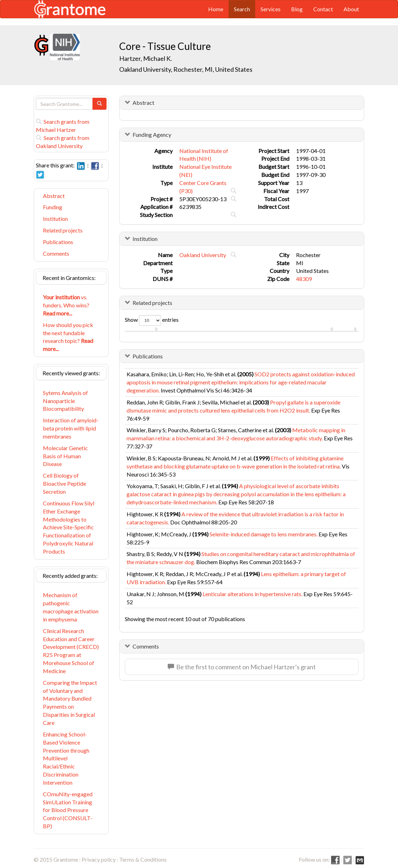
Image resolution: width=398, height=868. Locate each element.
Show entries (152, 320)
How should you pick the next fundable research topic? (68, 337)
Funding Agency (152, 135)
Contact (323, 9)
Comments (56, 253)
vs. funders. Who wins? (66, 305)
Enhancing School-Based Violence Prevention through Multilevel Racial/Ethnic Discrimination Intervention (66, 758)
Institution (55, 219)
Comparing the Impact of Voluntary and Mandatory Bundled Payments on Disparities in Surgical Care (70, 703)
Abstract (54, 196)
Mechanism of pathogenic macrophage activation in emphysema (71, 607)
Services (271, 9)
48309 (304, 279)
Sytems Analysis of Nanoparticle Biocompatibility (65, 401)
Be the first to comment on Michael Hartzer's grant (242, 667)
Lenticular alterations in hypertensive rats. (252, 594)
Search (242, 9)
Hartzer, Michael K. (146, 58)
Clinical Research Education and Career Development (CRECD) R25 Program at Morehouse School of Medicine (71, 651)
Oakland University (203, 255)
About (351, 9)
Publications (58, 242)
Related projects (63, 230)
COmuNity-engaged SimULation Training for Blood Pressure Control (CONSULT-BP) (68, 810)
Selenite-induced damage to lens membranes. (264, 534)
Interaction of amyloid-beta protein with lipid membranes (71, 428)
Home (216, 9)
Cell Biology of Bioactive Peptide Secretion (65, 483)
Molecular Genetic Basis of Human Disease (65, 456)
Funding (53, 207)
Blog (297, 9)
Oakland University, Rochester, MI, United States (186, 69)
